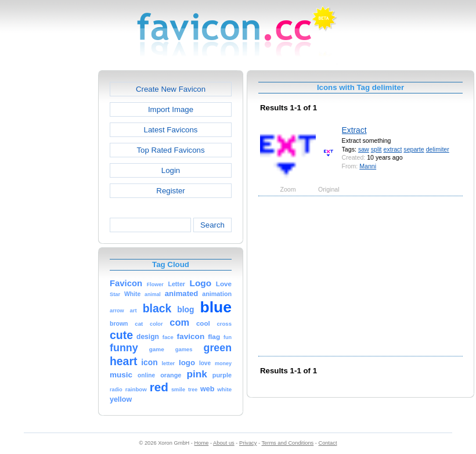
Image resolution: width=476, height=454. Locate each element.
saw (364, 149)
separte (414, 149)
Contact (328, 443)
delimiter (438, 149)
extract (393, 149)
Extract (354, 130)
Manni (368, 166)
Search (212, 225)
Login (171, 170)
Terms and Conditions (287, 443)
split (376, 149)
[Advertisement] (48, 244)
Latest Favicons (171, 130)
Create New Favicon (171, 89)
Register (170, 191)
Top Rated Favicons (170, 150)
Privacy (248, 443)
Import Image (171, 109)
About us (224, 443)
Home (202, 443)
